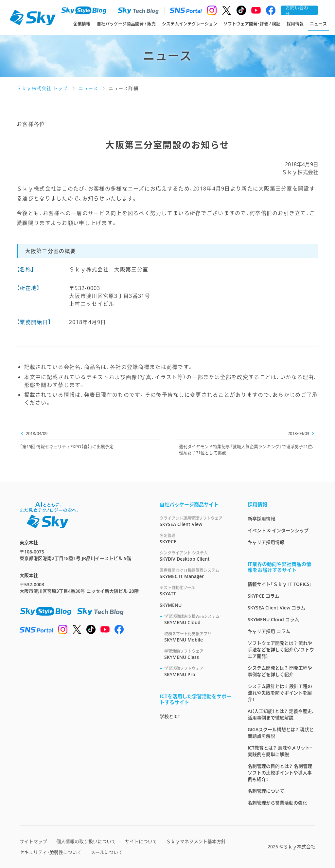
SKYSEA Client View (196, 521)
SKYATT (196, 591)
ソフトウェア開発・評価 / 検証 (252, 24)
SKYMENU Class (198, 654)
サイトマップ (33, 841)
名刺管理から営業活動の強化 (277, 803)
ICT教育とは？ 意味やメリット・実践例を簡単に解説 (280, 751)
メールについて (107, 852)
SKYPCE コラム (264, 596)
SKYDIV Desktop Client (196, 556)
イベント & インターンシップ (278, 530)
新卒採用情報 (261, 519)
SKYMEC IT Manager (196, 573)
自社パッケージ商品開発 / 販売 (126, 24)
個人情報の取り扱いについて (86, 841)
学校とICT (170, 716)
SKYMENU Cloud (198, 619)
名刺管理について (266, 791)
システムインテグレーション (190, 24)
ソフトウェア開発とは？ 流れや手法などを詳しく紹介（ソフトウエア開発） (281, 650)
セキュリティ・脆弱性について (51, 852)
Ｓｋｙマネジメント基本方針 (196, 841)
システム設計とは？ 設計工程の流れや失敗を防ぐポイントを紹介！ (280, 693)
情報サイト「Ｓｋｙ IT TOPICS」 (280, 584)
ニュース (318, 24)
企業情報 (82, 24)
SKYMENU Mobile (198, 637)
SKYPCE (196, 539)
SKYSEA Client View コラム (276, 608)
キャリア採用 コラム (269, 631)
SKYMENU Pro (198, 671)
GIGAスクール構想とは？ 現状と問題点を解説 (281, 733)
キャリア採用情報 (266, 542)
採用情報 (295, 24)
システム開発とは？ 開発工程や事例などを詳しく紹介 (280, 671)
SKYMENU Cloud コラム (273, 619)
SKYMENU (171, 605)
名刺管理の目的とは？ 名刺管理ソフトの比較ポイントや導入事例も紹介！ (280, 773)
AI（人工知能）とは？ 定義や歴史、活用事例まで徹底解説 (281, 714)
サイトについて (141, 841)
